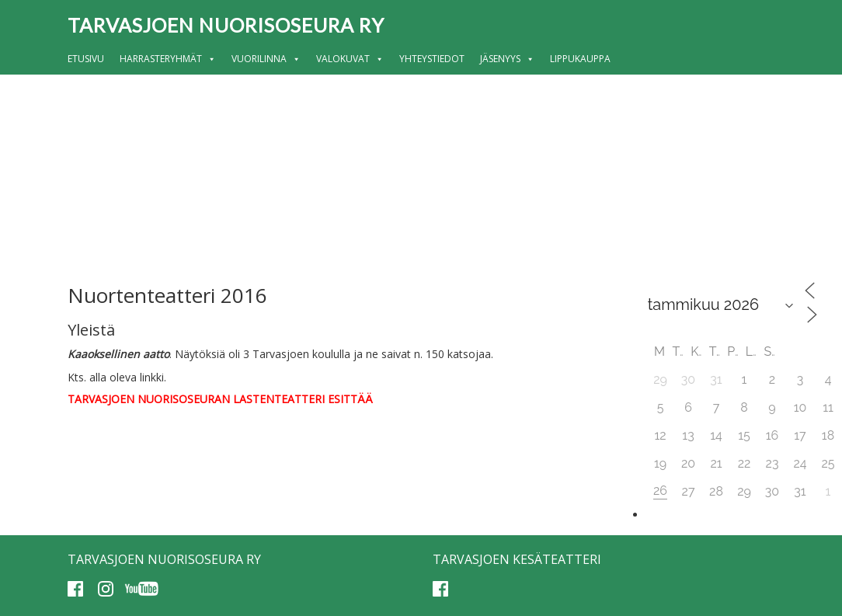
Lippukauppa (580, 59)
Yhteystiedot (432, 59)
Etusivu (86, 59)
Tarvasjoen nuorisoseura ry (226, 25)
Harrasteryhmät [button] (168, 59)
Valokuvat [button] (350, 59)
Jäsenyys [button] (507, 59)
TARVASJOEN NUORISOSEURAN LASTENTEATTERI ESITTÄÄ (220, 399)
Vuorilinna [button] (266, 59)
